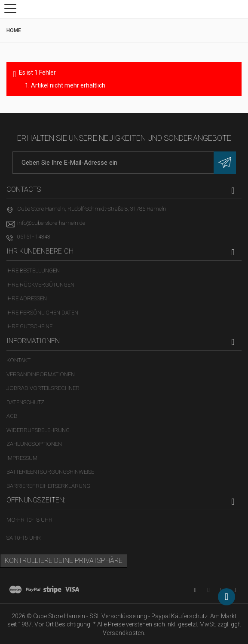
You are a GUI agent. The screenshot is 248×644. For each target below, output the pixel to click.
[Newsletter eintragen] (225, 163)
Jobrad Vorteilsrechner (43, 388)
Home (14, 30)
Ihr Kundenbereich (40, 251)
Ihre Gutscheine (29, 326)
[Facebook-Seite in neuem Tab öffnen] (209, 590)
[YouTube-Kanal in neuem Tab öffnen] (195, 590)
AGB (12, 416)
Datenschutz (25, 402)
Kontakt (18, 360)
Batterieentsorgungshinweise (50, 472)
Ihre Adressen (27, 298)
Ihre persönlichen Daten (42, 313)
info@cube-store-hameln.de (51, 223)
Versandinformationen (41, 374)
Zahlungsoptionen (34, 444)
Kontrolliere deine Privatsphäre (64, 561)
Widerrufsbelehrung (38, 430)
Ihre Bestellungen (33, 271)
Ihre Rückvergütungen (40, 285)
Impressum (22, 458)
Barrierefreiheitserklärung (48, 486)
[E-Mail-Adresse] (124, 163)
